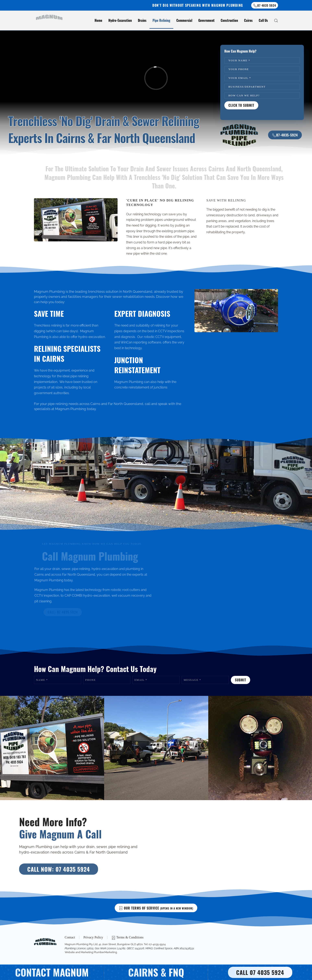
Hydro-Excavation (120, 20)
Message (192, 680)
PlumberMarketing (105, 952)
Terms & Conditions (128, 938)
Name (42, 680)
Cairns (248, 20)
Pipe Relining (161, 20)
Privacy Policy (93, 938)
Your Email (240, 78)
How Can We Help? (244, 95)
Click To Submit (241, 105)
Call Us (263, 20)
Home (98, 20)
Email (141, 680)
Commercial (184, 20)
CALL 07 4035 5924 (260, 972)
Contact (70, 938)
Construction (229, 20)
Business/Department (247, 87)
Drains (142, 20)
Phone (91, 680)
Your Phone (239, 69)
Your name (239, 60)
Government (206, 20)
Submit (241, 680)
